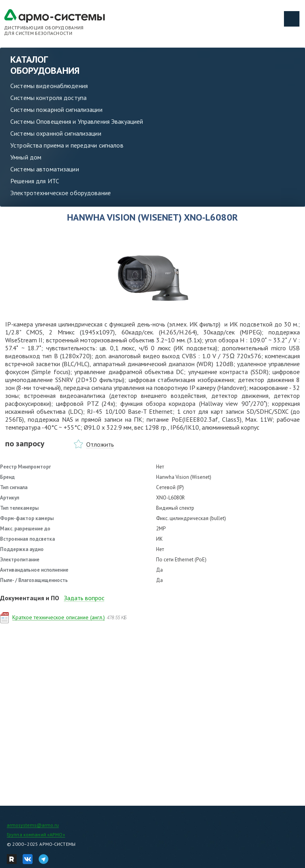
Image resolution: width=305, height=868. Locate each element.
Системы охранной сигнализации (56, 133)
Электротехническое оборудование (61, 193)
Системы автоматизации (45, 169)
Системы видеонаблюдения (49, 86)
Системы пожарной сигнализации (56, 109)
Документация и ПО (30, 598)
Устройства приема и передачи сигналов (67, 145)
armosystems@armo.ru (33, 825)
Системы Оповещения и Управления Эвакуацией (77, 121)
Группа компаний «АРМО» (36, 834)
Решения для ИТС (35, 181)
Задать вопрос (84, 598)
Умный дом (26, 157)
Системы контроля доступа (48, 98)
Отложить (100, 444)
